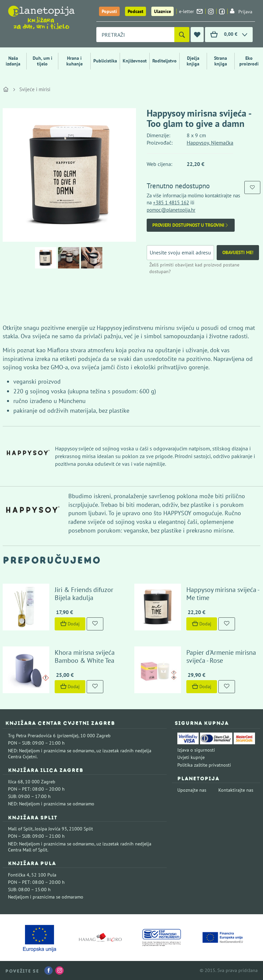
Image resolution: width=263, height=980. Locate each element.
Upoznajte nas (192, 790)
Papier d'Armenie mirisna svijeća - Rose (221, 656)
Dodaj (70, 624)
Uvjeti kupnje (191, 757)
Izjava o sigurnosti (196, 750)
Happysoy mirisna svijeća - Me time (223, 594)
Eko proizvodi (249, 61)
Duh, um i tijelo (42, 61)
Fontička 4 (19, 875)
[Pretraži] (182, 35)
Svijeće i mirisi (35, 89)
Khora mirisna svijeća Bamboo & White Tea (85, 656)
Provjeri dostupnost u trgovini (191, 225)
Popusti (109, 11)
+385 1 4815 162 (171, 203)
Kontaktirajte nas (236, 790)
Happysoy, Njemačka (210, 143)
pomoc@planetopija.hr (171, 210)
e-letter (191, 11)
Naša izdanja (13, 61)
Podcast (135, 11)
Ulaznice (162, 11)
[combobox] (135, 35)
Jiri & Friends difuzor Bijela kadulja (84, 594)
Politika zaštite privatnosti (204, 765)
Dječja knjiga (193, 61)
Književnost (135, 61)
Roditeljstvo (164, 61)
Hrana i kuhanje (74, 61)
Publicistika (105, 61)
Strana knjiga (220, 61)
